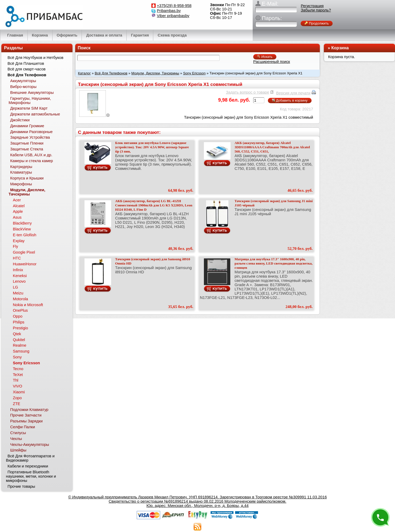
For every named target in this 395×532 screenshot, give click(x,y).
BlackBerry (22, 223)
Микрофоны (21, 184)
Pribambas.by (169, 11)
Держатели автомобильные (35, 114)
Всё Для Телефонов (111, 73)
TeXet (18, 375)
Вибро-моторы (23, 87)
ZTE (17, 404)
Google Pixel (24, 252)
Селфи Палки (23, 427)
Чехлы (16, 439)
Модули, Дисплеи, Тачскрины (155, 73)
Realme (20, 345)
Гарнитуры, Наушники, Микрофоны (30, 101)
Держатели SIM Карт (29, 108)
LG (15, 287)
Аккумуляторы (23, 81)
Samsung (21, 351)
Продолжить (317, 23)
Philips (19, 322)
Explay (19, 241)
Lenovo (19, 281)
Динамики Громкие (27, 126)
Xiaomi (19, 392)
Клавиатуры (21, 172)
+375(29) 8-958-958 (174, 6)
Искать (265, 57)
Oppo (18, 316)
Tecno (18, 369)
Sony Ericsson (194, 73)
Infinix (18, 270)
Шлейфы (18, 450)
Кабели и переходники (28, 466)
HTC (17, 258)
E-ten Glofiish (25, 235)
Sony (17, 357)
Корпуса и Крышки (27, 178)
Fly (15, 246)
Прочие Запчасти (26, 415)
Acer (17, 200)
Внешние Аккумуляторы (32, 93)
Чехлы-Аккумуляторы (30, 445)
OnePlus (20, 310)
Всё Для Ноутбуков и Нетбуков (35, 58)
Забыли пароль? (316, 10)
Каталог (84, 73)
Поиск (84, 48)
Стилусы (18, 433)
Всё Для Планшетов (26, 63)
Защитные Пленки (27, 143)
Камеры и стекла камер (32, 161)
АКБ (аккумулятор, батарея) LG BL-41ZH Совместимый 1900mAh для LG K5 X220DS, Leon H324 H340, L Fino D (154, 205)
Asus (17, 217)
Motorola (20, 299)
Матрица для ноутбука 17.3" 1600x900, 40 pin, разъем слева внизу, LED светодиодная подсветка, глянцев (274, 263)
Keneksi (20, 276)
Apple (18, 211)
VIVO (17, 386)
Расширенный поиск (272, 62)
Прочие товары (21, 486)
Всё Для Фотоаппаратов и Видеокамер (30, 458)
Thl (15, 380)
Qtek (17, 334)
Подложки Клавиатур (29, 410)
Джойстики (20, 120)
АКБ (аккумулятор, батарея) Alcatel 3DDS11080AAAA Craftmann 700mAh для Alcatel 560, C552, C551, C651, (272, 147)
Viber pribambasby (173, 16)
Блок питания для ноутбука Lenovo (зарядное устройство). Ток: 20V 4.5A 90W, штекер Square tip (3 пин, (152, 147)
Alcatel (19, 206)
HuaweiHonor (25, 264)
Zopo (17, 398)
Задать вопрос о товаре (248, 92)
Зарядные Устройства (30, 137)
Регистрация (312, 6)
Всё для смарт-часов (27, 69)
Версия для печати (293, 93)
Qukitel (19, 340)
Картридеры (21, 167)
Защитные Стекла (27, 149)
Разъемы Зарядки (26, 421)
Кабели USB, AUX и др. (31, 155)
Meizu (18, 293)
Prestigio (20, 328)
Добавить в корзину (290, 100)
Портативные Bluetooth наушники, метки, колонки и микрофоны (31, 476)
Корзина (340, 48)
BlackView (22, 229)
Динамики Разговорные (31, 132)
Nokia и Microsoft (28, 305)
